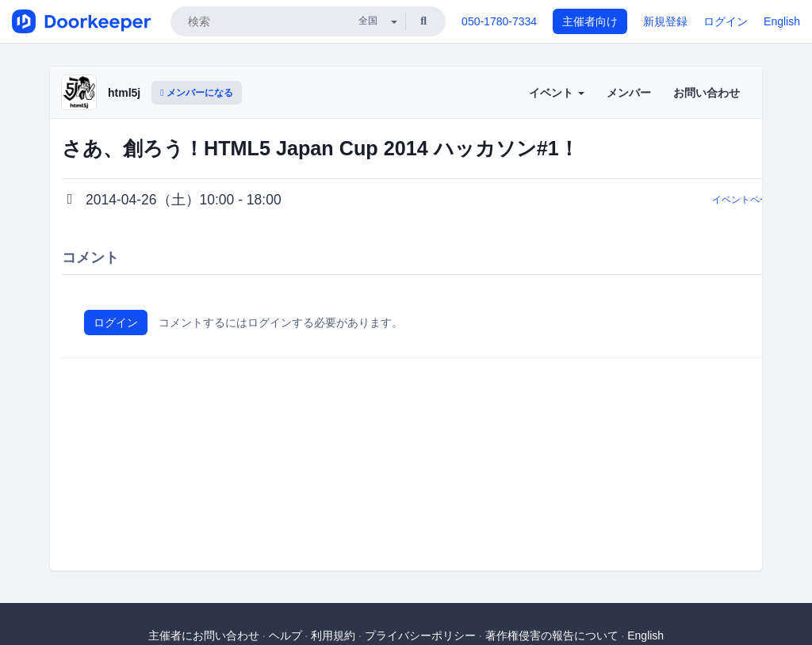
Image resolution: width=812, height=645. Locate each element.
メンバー (629, 93)
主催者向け (590, 21)
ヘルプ (285, 635)
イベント (557, 93)
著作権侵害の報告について (552, 635)
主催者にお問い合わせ (204, 635)
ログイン (726, 21)
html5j (124, 93)
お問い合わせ (707, 93)
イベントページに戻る (760, 200)
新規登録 (665, 21)
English (782, 21)
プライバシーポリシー (420, 635)
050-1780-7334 (499, 21)
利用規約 (333, 635)
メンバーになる (197, 93)
